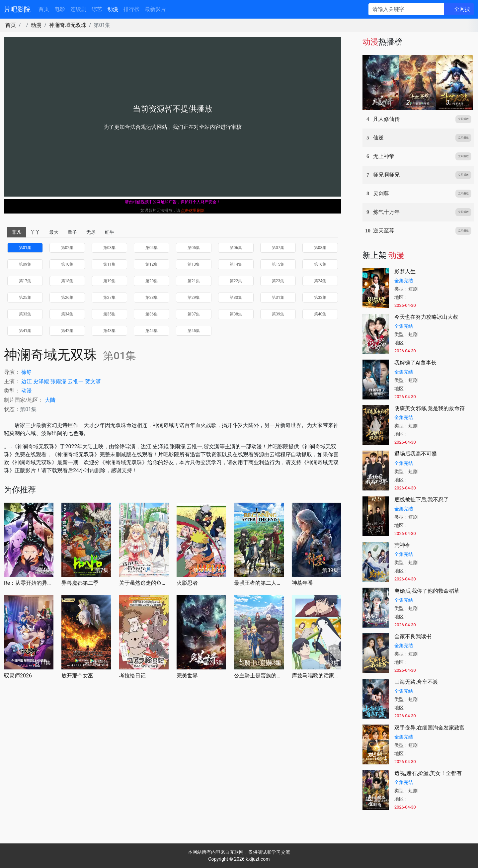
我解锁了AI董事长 (415, 363)
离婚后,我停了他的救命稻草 (427, 591)
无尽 (91, 232)
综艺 (97, 9)
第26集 (67, 298)
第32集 (320, 298)
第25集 (25, 298)
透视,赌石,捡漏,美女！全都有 (428, 773)
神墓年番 (302, 583)
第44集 (152, 331)
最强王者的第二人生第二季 (259, 583)
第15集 (278, 264)
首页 (44, 9)
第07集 (278, 248)
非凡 (17, 232)
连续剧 (78, 9)
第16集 (320, 264)
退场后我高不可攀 (416, 454)
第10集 (67, 264)
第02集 (67, 248)
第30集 (236, 298)
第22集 (236, 281)
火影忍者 (187, 583)
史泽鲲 (41, 381)
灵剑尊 (381, 193)
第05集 (194, 248)
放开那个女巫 (77, 676)
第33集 (25, 314)
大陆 (50, 400)
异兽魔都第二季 (80, 583)
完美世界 (187, 676)
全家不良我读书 (413, 636)
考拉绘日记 (132, 676)
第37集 (194, 314)
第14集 (236, 264)
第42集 (67, 331)
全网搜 (462, 9)
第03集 (110, 248)
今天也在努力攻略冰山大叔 (426, 317)
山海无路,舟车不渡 (416, 682)
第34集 (67, 314)
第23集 (278, 281)
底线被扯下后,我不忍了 (422, 500)
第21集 (194, 281)
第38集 (236, 314)
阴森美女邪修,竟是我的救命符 (430, 408)
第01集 (25, 248)
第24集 (320, 281)
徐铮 (27, 372)
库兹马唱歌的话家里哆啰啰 (317, 676)
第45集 (194, 331)
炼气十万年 (386, 212)
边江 (27, 381)
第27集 (110, 298)
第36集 (152, 314)
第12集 (152, 264)
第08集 (320, 248)
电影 (60, 9)
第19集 (110, 281)
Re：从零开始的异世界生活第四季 (29, 583)
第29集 (194, 298)
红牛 (110, 232)
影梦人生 (405, 271)
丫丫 (35, 232)
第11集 (110, 264)
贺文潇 (93, 381)
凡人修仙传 (386, 119)
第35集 (110, 314)
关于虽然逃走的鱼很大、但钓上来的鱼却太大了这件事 (144, 583)
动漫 (113, 9)
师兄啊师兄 (386, 175)
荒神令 (402, 545)
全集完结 (404, 281)
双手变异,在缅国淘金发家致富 (430, 728)
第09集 (25, 264)
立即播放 (463, 119)
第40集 (320, 314)
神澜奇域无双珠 (68, 25)
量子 (72, 232)
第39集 (278, 314)
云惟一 (76, 381)
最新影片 (155, 9)
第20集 (152, 281)
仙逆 (378, 138)
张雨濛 (58, 381)
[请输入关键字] (406, 9)
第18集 (67, 281)
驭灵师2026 (18, 676)
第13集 (194, 264)
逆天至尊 (384, 231)
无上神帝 (384, 156)
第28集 (152, 298)
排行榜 (131, 9)
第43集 (110, 331)
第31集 (278, 298)
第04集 (152, 248)
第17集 (25, 281)
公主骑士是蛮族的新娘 (259, 676)
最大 (54, 232)
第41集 (25, 331)
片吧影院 (17, 9)
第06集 (236, 248)
